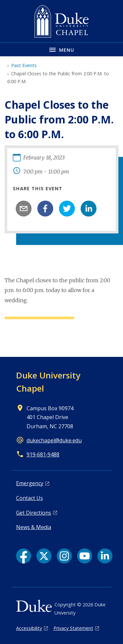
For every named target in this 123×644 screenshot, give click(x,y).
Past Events (24, 65)
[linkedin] (89, 209)
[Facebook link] (24, 556)
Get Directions (34, 513)
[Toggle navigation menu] (61, 49)
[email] (24, 209)
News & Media (34, 527)
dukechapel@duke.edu (54, 440)
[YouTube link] (85, 556)
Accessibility (29, 628)
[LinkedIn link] (105, 556)
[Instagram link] (64, 556)
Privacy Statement (73, 628)
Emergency (30, 483)
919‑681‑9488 (43, 454)
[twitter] (67, 209)
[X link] (44, 556)
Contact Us (30, 498)
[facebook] (45, 209)
